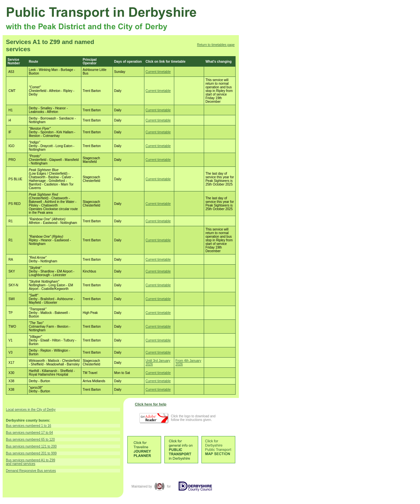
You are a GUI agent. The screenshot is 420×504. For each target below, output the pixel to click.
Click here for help (151, 404)
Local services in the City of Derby (31, 410)
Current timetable (158, 72)
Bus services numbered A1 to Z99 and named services (31, 462)
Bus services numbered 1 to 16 (29, 426)
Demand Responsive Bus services (31, 471)
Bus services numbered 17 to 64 (29, 433)
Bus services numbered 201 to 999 (31, 453)
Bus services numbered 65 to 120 (30, 439)
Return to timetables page (216, 45)
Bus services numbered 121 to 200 (31, 446)
